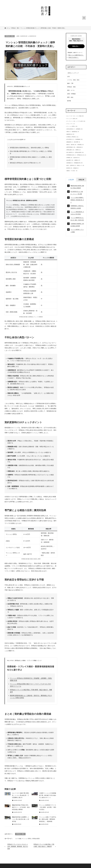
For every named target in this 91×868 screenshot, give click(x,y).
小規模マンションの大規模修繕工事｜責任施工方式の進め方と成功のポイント (48, 795)
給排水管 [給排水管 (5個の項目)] (77, 158)
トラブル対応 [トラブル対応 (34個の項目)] (81, 121)
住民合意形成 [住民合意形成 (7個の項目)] (71, 129)
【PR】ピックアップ (73, 73)
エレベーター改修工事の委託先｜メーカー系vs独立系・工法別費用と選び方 (21, 795)
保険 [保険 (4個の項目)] (69, 132)
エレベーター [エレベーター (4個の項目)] (71, 116)
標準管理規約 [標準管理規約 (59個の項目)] (71, 147)
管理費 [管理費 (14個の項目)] (69, 158)
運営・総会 (70, 97)
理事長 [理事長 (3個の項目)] (78, 150)
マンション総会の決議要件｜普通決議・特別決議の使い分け (77, 200)
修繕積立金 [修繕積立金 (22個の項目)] (70, 134)
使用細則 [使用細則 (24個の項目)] (79, 129)
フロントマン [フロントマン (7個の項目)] (71, 124)
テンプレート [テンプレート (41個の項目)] (71, 121)
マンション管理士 (27, 839)
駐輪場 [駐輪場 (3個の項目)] (76, 168)
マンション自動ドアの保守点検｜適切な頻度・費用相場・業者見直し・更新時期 (48, 819)
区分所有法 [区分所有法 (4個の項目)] (70, 139)
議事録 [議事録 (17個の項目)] (77, 160)
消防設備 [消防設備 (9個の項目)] (80, 147)
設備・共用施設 (71, 94)
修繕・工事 (70, 83)
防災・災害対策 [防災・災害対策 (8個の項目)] (71, 165)
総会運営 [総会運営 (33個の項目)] (70, 160)
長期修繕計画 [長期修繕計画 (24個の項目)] (78, 163)
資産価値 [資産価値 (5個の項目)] (70, 163)
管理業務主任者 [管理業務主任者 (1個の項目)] (71, 155)
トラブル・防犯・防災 (73, 80)
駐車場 (69, 101)
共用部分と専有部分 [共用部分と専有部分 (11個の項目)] (72, 137)
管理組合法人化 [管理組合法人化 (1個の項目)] (82, 155)
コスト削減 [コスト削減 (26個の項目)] (80, 116)
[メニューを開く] (84, 18)
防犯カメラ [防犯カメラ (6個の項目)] (81, 165)
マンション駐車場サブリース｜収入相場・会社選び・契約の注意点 (48, 807)
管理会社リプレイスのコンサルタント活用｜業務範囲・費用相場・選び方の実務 (18, 846)
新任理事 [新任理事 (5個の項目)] (77, 142)
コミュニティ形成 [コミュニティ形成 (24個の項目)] (72, 119)
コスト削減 (18, 839)
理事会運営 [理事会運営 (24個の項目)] (70, 150)
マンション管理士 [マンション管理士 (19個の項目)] (72, 126)
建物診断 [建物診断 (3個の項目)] (70, 142)
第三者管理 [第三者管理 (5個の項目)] (70, 152)
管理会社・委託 (10, 36)
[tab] (71, 180)
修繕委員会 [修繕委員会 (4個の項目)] (75, 132)
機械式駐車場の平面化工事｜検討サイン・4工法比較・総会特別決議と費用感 (21, 807)
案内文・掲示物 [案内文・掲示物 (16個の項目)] (71, 145)
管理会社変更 (36, 839)
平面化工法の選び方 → (74, 57)
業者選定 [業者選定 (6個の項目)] (81, 145)
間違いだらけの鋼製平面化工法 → (76, 55)
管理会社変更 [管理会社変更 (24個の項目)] (79, 152)
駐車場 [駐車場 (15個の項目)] (69, 168)
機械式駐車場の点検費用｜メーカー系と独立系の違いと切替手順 (21, 819)
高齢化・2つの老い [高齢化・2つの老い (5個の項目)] (72, 171)
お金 (68, 76)
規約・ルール (71, 90)
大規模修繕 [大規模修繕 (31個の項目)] (79, 139)
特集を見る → (76, 46)
